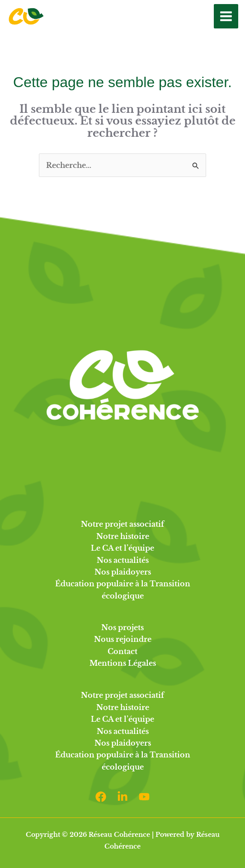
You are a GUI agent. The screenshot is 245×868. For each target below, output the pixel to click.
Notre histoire (123, 536)
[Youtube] (144, 797)
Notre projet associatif (122, 524)
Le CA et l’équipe (122, 548)
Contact (122, 651)
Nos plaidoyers (123, 572)
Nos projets (122, 627)
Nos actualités (123, 560)
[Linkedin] (122, 797)
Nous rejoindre (123, 639)
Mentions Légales (123, 663)
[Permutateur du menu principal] (226, 16)
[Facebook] (101, 797)
